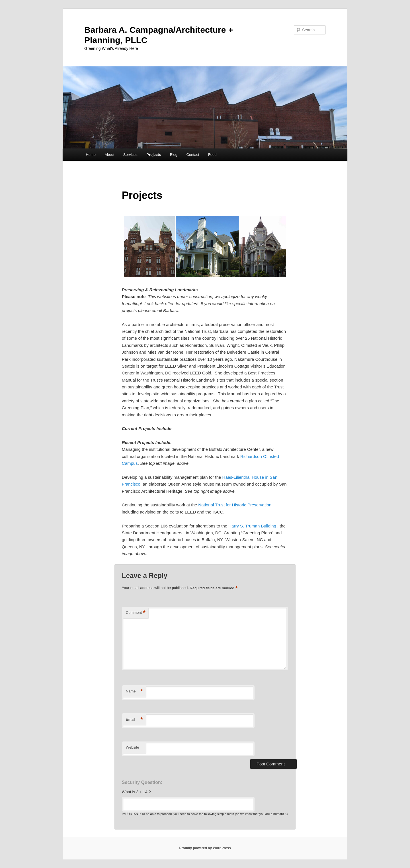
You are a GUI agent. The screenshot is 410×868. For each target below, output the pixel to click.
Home (91, 155)
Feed (212, 155)
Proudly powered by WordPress (205, 848)
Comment (136, 613)
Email (134, 720)
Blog (174, 155)
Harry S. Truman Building (252, 526)
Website (133, 747)
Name (134, 691)
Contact (193, 155)
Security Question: (142, 782)
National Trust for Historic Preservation (235, 505)
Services (130, 155)
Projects (154, 155)
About (109, 155)
